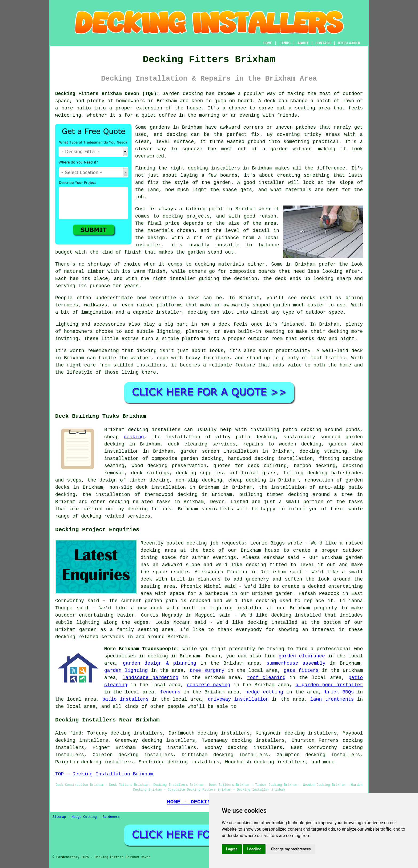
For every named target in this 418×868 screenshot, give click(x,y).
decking (134, 437)
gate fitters (301, 670)
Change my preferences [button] (291, 849)
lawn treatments (332, 699)
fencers (170, 692)
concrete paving (208, 685)
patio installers (126, 699)
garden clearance (302, 656)
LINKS (285, 43)
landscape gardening (150, 678)
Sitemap (59, 817)
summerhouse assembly (296, 663)
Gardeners (111, 817)
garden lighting (126, 670)
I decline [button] (254, 849)
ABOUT (303, 43)
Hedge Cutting (84, 817)
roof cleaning (266, 678)
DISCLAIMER (349, 43)
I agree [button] (232, 849)
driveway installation (238, 699)
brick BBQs (339, 692)
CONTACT (323, 43)
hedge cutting (264, 692)
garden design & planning (160, 663)
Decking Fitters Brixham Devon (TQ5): (107, 94)
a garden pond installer (329, 685)
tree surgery (207, 670)
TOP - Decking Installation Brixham (104, 774)
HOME (268, 43)
